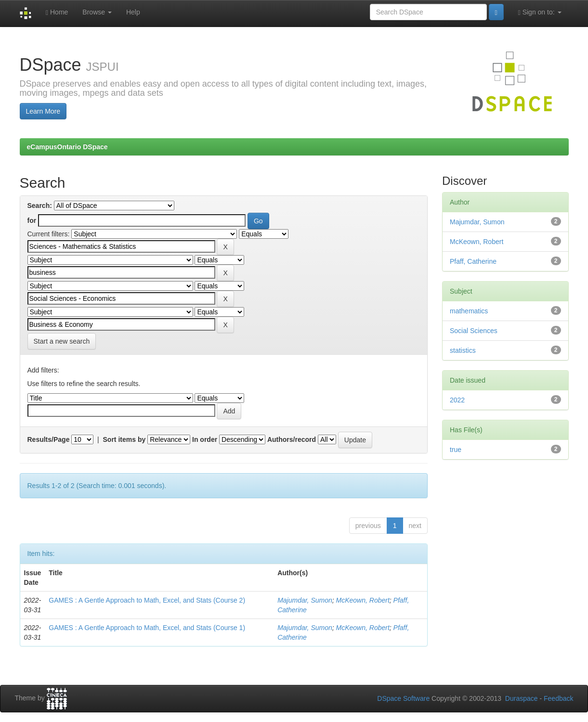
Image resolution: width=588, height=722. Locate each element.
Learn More (43, 111)
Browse (97, 12)
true (456, 450)
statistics (463, 350)
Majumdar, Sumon (305, 600)
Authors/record (292, 439)
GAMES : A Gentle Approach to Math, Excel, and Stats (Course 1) (147, 628)
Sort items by (124, 439)
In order (205, 439)
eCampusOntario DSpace (67, 147)
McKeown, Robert (363, 600)
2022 (457, 400)
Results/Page (49, 439)
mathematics (469, 311)
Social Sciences (474, 331)
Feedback (558, 698)
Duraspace (522, 698)
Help (133, 12)
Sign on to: (540, 12)
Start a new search (62, 341)
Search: (40, 206)
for (32, 220)
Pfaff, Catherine (473, 261)
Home (57, 12)
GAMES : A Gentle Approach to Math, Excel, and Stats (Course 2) (147, 600)
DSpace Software (403, 698)
